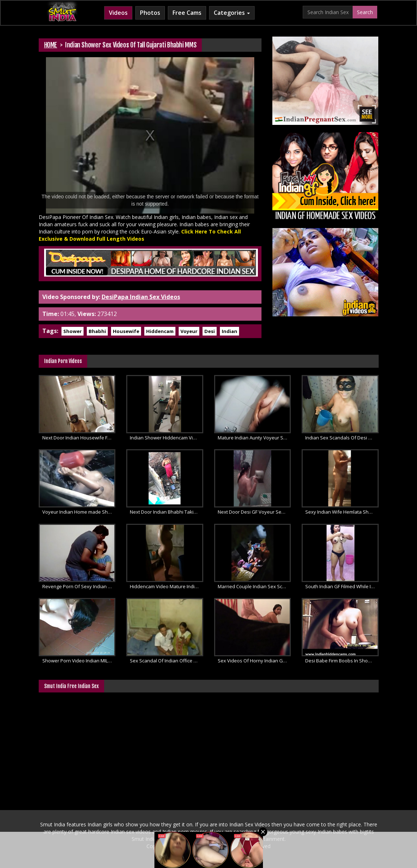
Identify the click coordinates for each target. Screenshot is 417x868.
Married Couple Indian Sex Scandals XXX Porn (254, 586)
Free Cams (187, 13)
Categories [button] (232, 13)
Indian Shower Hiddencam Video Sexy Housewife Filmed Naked (167, 438)
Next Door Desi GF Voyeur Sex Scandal (254, 512)
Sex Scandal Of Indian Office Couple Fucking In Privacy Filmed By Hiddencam (167, 661)
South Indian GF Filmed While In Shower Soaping (342, 586)
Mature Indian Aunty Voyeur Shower (254, 438)
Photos (150, 13)
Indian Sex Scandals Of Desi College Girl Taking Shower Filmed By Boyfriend (342, 438)
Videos (118, 13)
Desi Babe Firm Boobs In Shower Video (342, 661)
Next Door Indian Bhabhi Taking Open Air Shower (167, 512)
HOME (51, 45)
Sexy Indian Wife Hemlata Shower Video (342, 512)
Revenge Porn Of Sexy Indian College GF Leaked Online (79, 586)
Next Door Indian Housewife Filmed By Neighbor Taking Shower (79, 438)
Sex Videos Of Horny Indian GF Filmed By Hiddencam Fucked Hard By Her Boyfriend (254, 661)
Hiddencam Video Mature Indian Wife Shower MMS (167, 586)
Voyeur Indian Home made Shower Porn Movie (79, 512)
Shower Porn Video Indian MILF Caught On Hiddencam (79, 661)
